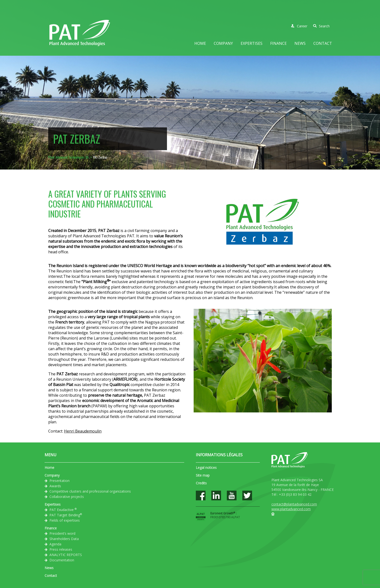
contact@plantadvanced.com (294, 504)
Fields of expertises (65, 520)
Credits (201, 483)
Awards (55, 486)
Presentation (59, 481)
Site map (203, 475)
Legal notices (206, 468)
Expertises (252, 43)
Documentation (62, 560)
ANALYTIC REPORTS (66, 555)
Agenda (55, 544)
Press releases (61, 549)
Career (299, 26)
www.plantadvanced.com (291, 509)
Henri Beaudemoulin (83, 431)
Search (321, 26)
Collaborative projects (67, 497)
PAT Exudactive (63, 510)
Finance (278, 43)
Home (200, 43)
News (300, 43)
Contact (323, 43)
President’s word (62, 533)
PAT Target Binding (66, 515)
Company (223, 43)
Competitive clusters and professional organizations (90, 491)
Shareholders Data (64, 539)
